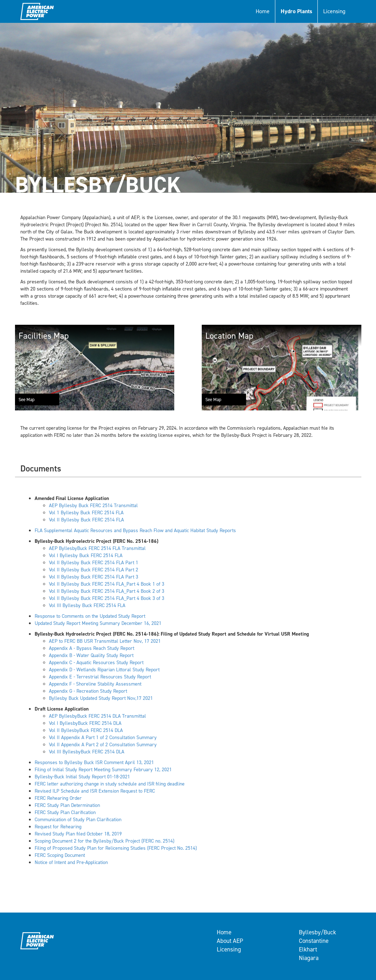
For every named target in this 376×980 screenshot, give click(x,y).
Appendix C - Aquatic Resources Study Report (96, 663)
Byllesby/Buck (317, 932)
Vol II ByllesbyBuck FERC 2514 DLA (86, 730)
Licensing (334, 11)
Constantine (314, 941)
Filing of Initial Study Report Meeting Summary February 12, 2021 (103, 770)
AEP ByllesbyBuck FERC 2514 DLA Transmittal (97, 716)
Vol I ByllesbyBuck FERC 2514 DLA (85, 723)
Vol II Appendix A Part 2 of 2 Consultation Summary (103, 745)
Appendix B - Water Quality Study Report (91, 655)
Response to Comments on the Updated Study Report (90, 616)
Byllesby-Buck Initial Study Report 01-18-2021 (82, 777)
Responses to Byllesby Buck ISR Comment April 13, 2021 (94, 762)
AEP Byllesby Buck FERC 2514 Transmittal (93, 506)
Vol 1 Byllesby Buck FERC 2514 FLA (86, 513)
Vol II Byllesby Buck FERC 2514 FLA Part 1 (94, 563)
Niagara (309, 958)
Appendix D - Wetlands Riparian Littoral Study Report (104, 670)
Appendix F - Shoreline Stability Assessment (95, 684)
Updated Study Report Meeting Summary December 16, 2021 (98, 623)
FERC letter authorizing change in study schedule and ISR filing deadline (110, 784)
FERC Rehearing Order (58, 798)
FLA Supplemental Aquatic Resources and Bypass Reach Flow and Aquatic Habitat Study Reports (135, 531)
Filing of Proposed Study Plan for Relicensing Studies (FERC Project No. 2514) (116, 848)
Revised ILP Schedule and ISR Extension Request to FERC (95, 791)
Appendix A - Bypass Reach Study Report (92, 648)
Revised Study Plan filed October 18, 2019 (78, 834)
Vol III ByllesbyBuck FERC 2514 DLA (87, 752)
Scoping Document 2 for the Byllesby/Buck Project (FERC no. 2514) (104, 841)
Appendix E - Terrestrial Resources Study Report (100, 677)
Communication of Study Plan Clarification (78, 820)
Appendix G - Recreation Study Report (88, 691)
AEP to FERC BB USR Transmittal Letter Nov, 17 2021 (105, 641)
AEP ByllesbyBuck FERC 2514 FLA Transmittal (97, 548)
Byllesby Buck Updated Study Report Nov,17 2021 (101, 698)
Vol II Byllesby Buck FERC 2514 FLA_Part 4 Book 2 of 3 (107, 591)
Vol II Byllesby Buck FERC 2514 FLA (86, 520)
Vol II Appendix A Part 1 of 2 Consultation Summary (103, 737)
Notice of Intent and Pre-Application (71, 862)
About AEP (230, 941)
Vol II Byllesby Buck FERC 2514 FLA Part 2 (94, 570)
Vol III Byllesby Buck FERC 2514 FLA (87, 605)
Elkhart (308, 949)
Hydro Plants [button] (296, 11)
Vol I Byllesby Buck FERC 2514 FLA (86, 555)
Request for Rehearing (58, 827)
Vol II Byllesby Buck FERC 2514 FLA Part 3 (94, 577)
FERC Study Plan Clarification (65, 812)
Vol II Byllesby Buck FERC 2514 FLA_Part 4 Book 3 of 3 (107, 598)
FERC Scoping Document (60, 855)
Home (263, 11)
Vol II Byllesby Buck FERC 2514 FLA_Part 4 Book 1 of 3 (107, 584)
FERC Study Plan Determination (67, 805)
